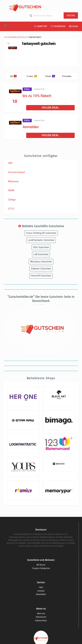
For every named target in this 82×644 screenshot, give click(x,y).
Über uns (41, 613)
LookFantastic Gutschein (41, 240)
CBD (10, 163)
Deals (50, 76)
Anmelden (31, 127)
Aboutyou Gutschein (41, 262)
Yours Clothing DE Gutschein (41, 233)
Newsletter (41, 594)
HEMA (11, 190)
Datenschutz (41, 620)
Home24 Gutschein (41, 276)
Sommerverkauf (17, 172)
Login (73, 26)
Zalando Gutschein (41, 269)
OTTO (11, 209)
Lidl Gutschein (41, 254)
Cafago (12, 200)
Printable (69, 76)
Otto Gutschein (41, 247)
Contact (41, 591)
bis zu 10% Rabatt (37, 96)
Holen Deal (50, 108)
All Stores (41, 565)
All (13, 76)
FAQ (41, 587)
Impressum (41, 617)
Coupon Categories (41, 568)
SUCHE (71, 15)
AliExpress (13, 181)
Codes (32, 76)
